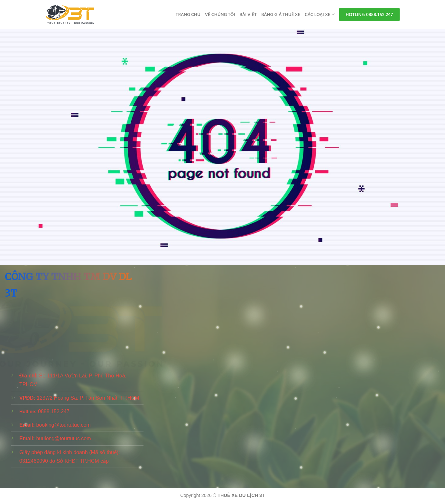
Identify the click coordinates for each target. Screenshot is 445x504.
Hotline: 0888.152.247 (369, 14)
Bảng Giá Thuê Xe (281, 14)
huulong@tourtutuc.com (63, 438)
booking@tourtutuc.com (63, 425)
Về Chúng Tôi (220, 14)
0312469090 (34, 461)
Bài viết (248, 14)
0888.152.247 (54, 411)
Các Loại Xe (320, 14)
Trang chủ (188, 14)
